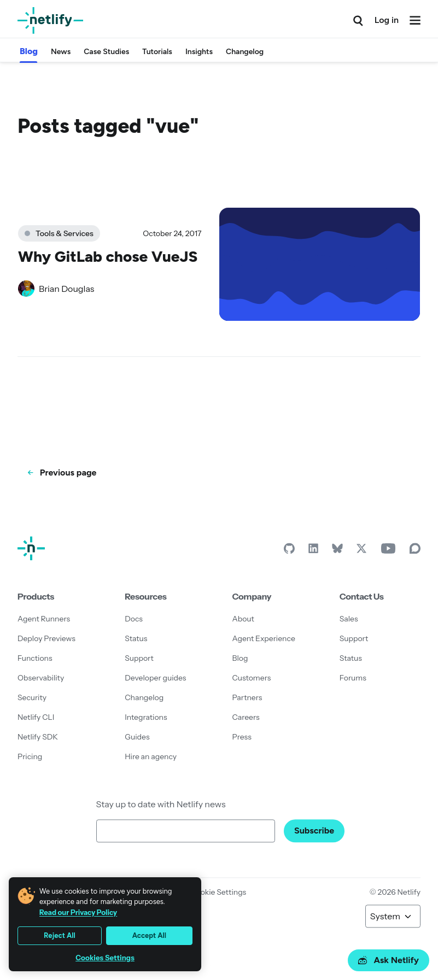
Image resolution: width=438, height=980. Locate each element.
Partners (247, 697)
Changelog (245, 52)
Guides (137, 737)
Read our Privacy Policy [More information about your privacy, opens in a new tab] (78, 912)
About (243, 619)
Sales (349, 619)
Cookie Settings (218, 892)
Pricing (30, 756)
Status (136, 638)
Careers (246, 717)
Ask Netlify (389, 960)
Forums (353, 678)
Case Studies (106, 52)
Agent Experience (264, 638)
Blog (29, 51)
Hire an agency (151, 756)
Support (139, 658)
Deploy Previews (46, 638)
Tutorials (157, 52)
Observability (41, 678)
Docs (134, 619)
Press (242, 737)
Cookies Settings (105, 958)
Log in (387, 20)
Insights (199, 52)
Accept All (149, 935)
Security (32, 697)
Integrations (146, 717)
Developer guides (155, 678)
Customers (252, 678)
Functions (35, 658)
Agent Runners (44, 619)
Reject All (60, 935)
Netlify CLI (36, 717)
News (61, 52)
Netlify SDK (38, 737)
